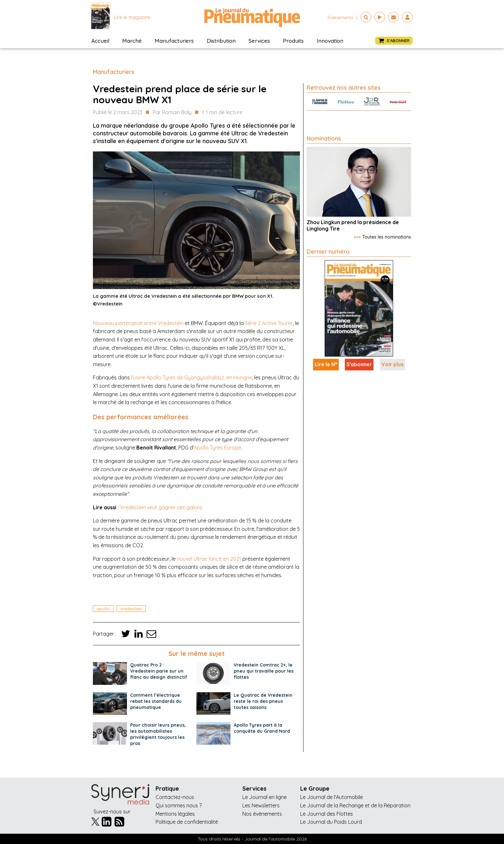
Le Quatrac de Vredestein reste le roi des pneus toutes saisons (263, 701)
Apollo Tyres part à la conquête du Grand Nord (262, 728)
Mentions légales (175, 814)
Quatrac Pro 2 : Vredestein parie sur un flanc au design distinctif (159, 671)
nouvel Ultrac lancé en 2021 (209, 559)
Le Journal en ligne (265, 797)
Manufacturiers (174, 41)
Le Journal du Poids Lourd (331, 822)
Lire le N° (326, 364)
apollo (103, 609)
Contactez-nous (175, 797)
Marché (132, 41)
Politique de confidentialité (187, 822)
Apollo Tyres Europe (217, 448)
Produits (293, 41)
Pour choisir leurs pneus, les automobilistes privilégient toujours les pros (158, 734)
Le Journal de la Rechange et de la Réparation (355, 805)
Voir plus (392, 364)
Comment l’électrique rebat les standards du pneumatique (156, 701)
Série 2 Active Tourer (269, 323)
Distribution (221, 41)
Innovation (330, 41)
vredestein (131, 609)
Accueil (100, 41)
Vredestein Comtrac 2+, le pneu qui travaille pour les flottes (264, 671)
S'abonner (359, 364)
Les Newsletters (261, 805)
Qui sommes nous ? (179, 805)
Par (172, 113)
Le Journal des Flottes (327, 814)
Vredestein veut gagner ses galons (161, 507)
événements (340, 17)
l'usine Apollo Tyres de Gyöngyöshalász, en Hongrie (192, 377)
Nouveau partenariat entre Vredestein (138, 323)
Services (259, 41)
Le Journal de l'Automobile (332, 797)
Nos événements (262, 814)
